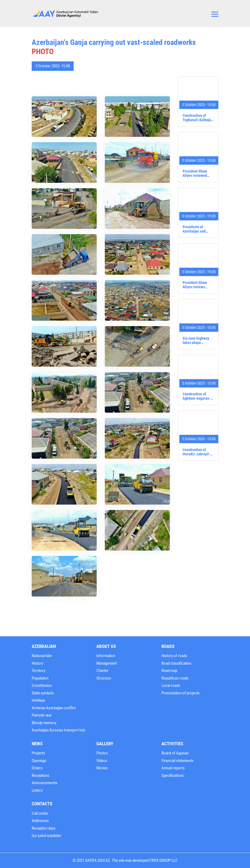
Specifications (173, 776)
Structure (104, 678)
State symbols (43, 693)
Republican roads (175, 678)
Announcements (45, 783)
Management (107, 663)
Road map (169, 671)
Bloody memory (44, 723)
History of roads (174, 656)
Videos (102, 761)
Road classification (176, 663)
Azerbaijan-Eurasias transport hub (58, 730)
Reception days (44, 828)
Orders (37, 768)
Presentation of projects (181, 693)
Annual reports (173, 768)
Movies (102, 768)
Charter (102, 671)
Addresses (40, 821)
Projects (38, 753)
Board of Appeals (175, 753)
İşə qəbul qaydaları (47, 836)
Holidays (38, 700)
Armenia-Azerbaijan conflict (54, 708)
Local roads (171, 685)
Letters (37, 790)
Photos (102, 753)
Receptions (40, 776)
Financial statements (178, 761)
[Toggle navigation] (215, 14)
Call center (40, 813)
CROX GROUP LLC (163, 860)
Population (40, 678)
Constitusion (42, 685)
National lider (42, 656)
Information (106, 656)
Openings (39, 761)
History (37, 663)
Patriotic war (42, 715)
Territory (38, 671)
